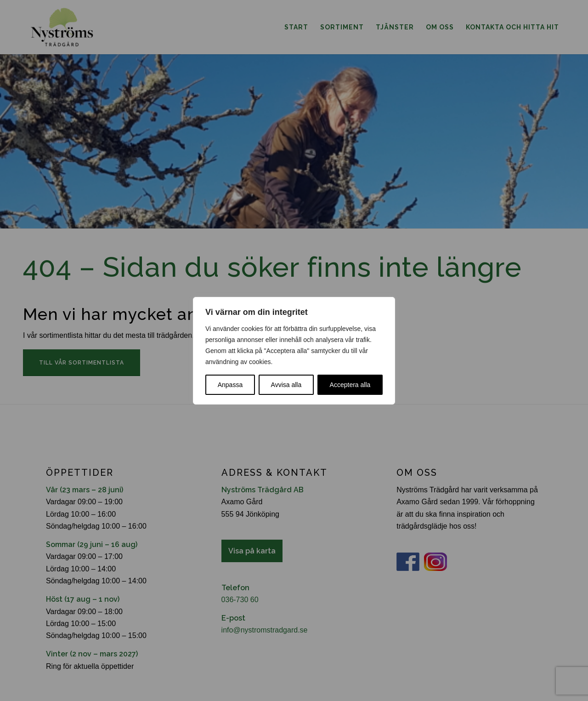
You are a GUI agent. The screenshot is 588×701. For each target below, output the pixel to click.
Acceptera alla (350, 385)
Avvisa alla (286, 385)
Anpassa (230, 385)
